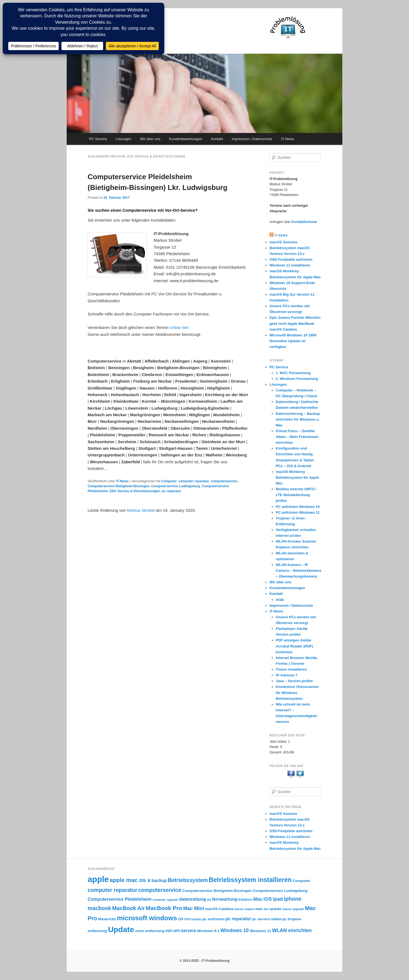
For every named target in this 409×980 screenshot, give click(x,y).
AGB (280, 600)
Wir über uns (150, 139)
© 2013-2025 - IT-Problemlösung (204, 961)
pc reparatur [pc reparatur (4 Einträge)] (239, 919)
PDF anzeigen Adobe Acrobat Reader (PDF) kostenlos (294, 646)
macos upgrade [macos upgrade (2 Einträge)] (293, 909)
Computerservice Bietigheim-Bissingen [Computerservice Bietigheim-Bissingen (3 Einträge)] (217, 891)
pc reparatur (171, 491)
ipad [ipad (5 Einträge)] (278, 899)
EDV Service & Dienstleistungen (135, 491)
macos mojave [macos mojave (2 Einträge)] (244, 909)
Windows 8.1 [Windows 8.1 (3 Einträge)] (208, 931)
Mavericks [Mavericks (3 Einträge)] (107, 919)
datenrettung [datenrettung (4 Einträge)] (193, 899)
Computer (169, 481)
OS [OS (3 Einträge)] (181, 919)
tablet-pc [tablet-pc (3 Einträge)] (279, 919)
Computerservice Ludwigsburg (176, 486)
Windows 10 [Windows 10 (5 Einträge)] (235, 930)
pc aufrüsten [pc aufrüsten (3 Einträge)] (213, 919)
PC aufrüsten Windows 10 (298, 507)
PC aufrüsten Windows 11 (298, 512)
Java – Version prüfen (294, 681)
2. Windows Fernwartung (297, 379)
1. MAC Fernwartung (293, 373)
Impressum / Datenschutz (252, 139)
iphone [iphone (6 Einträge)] (293, 899)
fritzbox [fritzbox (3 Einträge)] (245, 899)
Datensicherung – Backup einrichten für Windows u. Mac (298, 419)
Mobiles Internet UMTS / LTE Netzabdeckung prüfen (296, 495)
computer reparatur (194, 481)
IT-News (288, 139)
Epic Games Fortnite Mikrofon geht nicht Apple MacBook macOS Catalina (295, 323)
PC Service (98, 139)
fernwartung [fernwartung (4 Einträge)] (225, 899)
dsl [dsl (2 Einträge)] (209, 900)
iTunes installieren (291, 669)
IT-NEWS (281, 236)
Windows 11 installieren (290, 265)
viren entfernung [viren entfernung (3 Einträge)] (150, 931)
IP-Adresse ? (287, 675)
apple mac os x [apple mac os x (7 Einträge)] (130, 880)
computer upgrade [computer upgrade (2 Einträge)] (165, 900)
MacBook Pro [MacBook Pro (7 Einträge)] (164, 908)
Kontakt (217, 139)
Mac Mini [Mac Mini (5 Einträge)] (194, 908)
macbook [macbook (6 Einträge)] (99, 908)
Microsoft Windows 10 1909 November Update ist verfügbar (293, 341)
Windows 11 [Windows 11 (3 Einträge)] (260, 931)
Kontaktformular (304, 222)
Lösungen (124, 139)
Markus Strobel (141, 510)
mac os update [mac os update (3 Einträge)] (268, 909)
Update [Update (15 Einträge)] (121, 929)
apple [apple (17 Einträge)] (98, 879)
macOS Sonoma (283, 242)
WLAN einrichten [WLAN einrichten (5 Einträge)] (292, 930)
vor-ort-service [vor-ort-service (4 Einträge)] (181, 931)
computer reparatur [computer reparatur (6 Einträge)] (112, 890)
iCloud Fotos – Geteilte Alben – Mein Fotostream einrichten (297, 437)
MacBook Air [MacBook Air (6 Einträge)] (129, 908)
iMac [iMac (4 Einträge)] (258, 899)
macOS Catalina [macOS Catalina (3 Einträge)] (219, 909)
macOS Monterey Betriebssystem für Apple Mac (298, 477)
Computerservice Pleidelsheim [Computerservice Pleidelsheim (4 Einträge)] (120, 899)
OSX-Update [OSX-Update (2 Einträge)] (193, 919)
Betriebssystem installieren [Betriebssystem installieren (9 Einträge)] (250, 880)
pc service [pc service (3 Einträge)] (261, 919)
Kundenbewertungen (186, 139)
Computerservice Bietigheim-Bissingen (119, 486)
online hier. (180, 327)
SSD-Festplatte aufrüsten (291, 259)
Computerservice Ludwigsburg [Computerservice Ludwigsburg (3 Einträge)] (280, 891)
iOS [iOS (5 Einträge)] (268, 899)
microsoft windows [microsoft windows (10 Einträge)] (147, 918)
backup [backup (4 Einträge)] (159, 880)
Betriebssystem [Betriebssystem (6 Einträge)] (188, 880)
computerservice (224, 481)
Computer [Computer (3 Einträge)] (301, 881)
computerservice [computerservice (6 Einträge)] (160, 890)
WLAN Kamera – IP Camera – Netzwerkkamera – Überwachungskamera (299, 571)
